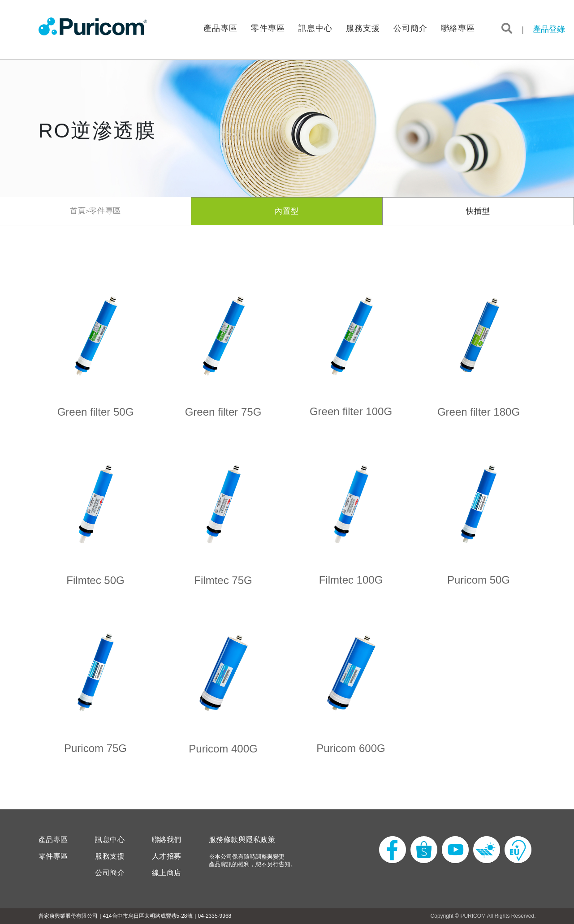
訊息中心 (315, 29)
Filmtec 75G (223, 580)
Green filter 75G (223, 412)
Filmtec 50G (95, 580)
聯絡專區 (458, 29)
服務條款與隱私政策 (242, 840)
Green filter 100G (351, 411)
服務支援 (363, 29)
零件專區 (268, 29)
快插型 (478, 211)
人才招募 (167, 856)
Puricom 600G (351, 748)
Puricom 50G (479, 580)
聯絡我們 (167, 840)
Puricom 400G (223, 749)
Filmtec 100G (351, 580)
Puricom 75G (95, 748)
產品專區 (220, 29)
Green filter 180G (479, 412)
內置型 (287, 211)
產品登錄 (549, 29)
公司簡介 (410, 29)
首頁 (78, 211)
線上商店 (167, 873)
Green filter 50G (96, 412)
